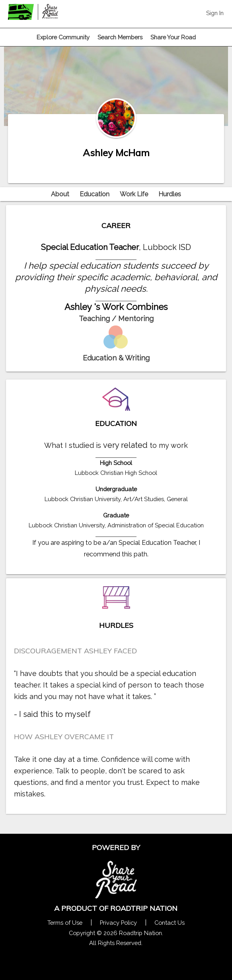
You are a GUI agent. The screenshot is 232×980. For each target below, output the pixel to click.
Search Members (120, 37)
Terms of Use (65, 923)
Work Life (134, 194)
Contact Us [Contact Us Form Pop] (170, 923)
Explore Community (63, 37)
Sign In (215, 13)
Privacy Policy (118, 923)
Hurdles (170, 194)
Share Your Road (173, 37)
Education (95, 194)
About (60, 194)
